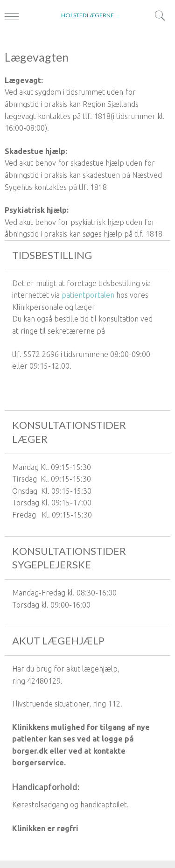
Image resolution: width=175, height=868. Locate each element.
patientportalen (88, 295)
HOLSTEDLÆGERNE (87, 15)
